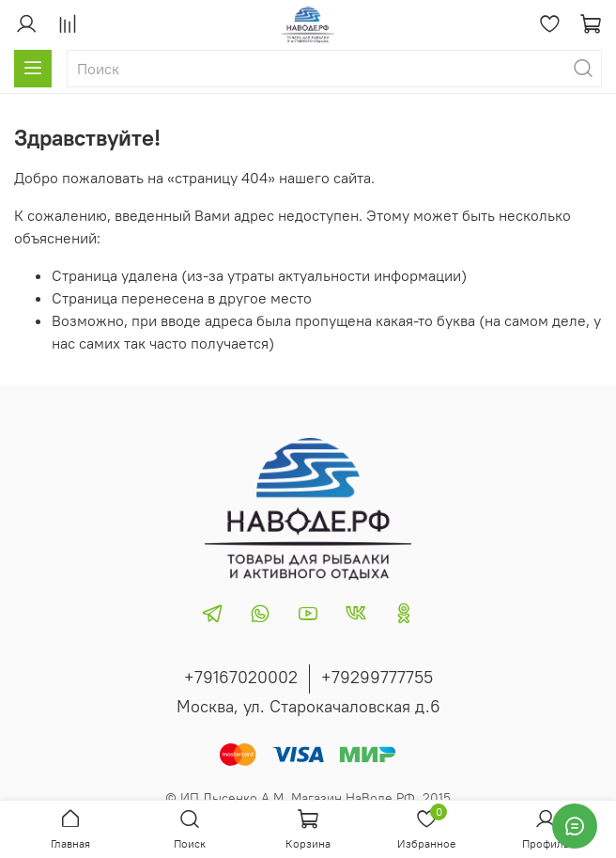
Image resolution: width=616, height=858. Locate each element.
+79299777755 (377, 677)
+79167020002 (241, 677)
